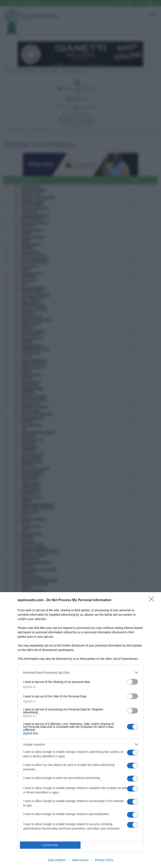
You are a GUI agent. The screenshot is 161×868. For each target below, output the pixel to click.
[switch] (132, 682)
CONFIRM (50, 845)
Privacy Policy (104, 860)
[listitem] (80, 672)
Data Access (80, 860)
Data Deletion (57, 860)
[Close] (153, 600)
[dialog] (80, 730)
